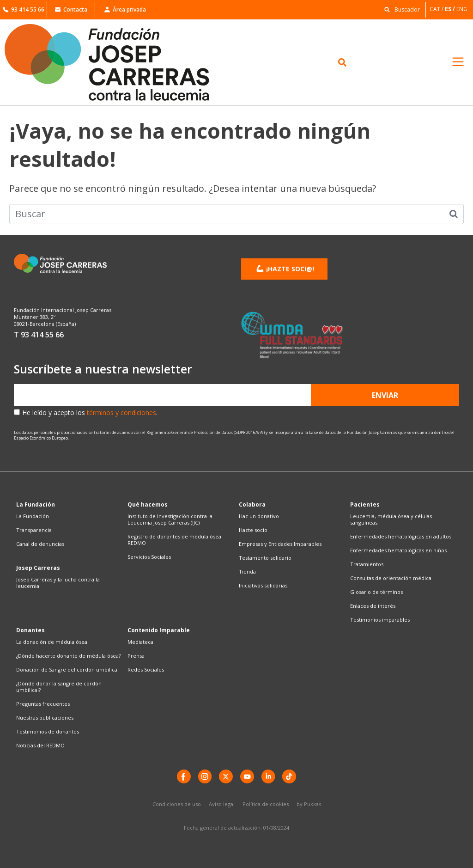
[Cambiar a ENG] (463, 9)
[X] (226, 776)
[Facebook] (183, 776)
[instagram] (205, 776)
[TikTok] (290, 776)
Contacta (71, 9)
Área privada (125, 9)
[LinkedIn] (268, 776)
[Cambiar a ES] (451, 9)
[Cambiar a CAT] (437, 9)
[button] (400, 9)
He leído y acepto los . (90, 413)
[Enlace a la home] (118, 62)
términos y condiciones (121, 413)
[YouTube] (247, 776)
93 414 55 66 (24, 9)
